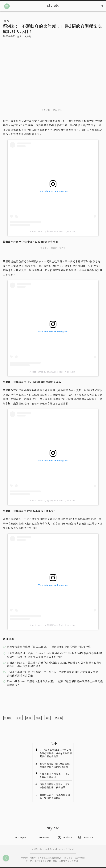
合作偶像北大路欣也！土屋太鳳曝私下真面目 (55, 775)
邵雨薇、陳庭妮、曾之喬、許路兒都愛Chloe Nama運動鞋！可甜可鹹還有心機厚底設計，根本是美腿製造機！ (54, 664)
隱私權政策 (44, 837)
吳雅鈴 (28, 36)
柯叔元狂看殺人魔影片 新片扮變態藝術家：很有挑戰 (55, 786)
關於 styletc (21, 837)
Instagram (86, 837)
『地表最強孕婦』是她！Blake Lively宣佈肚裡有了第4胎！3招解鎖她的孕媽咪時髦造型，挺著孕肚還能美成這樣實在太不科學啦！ (54, 655)
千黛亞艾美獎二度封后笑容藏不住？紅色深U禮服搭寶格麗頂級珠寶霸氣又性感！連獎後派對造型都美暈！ (54, 674)
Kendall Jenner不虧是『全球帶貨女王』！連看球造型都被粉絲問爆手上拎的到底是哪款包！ (55, 683)
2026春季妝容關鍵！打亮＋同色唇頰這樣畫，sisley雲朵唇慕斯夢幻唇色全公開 (56, 753)
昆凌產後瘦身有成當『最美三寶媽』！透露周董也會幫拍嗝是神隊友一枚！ (50, 647)
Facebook (65, 837)
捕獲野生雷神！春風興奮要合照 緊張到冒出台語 (55, 796)
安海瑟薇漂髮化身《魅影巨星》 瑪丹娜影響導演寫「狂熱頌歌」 (55, 765)
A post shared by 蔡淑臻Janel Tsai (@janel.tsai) (53, 231)
